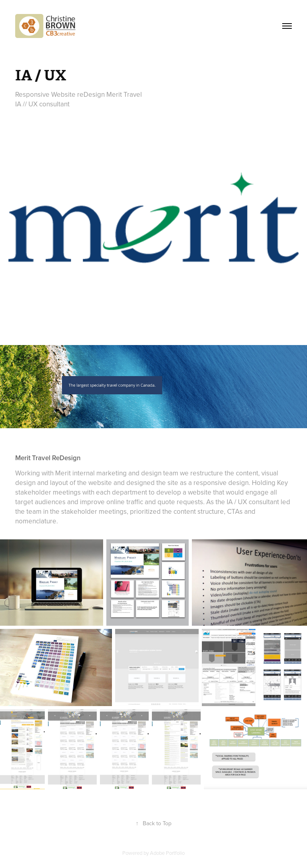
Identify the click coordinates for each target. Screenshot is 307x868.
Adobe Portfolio (167, 853)
